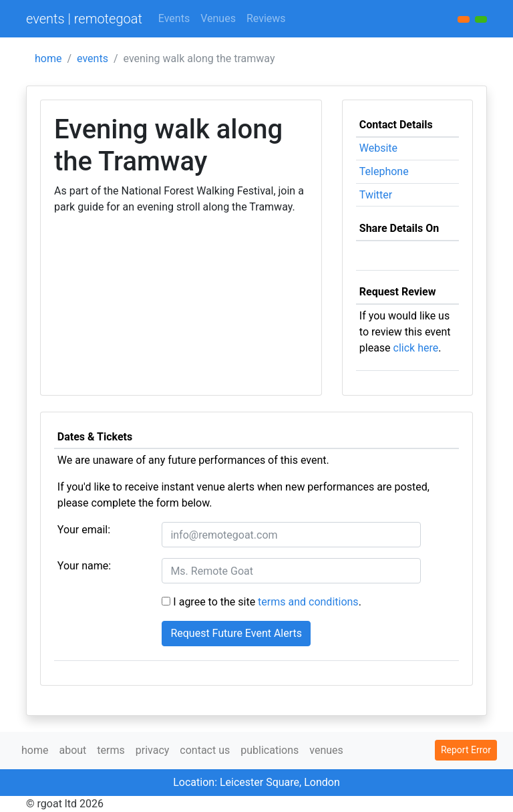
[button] (481, 19)
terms (111, 750)
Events (174, 18)
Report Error (466, 750)
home (48, 58)
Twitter (376, 195)
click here (416, 348)
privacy (153, 750)
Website (378, 148)
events (93, 58)
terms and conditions (308, 602)
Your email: (84, 530)
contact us (205, 750)
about (72, 750)
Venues (218, 18)
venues (326, 750)
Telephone (384, 171)
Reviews (266, 18)
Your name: (84, 566)
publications (270, 750)
